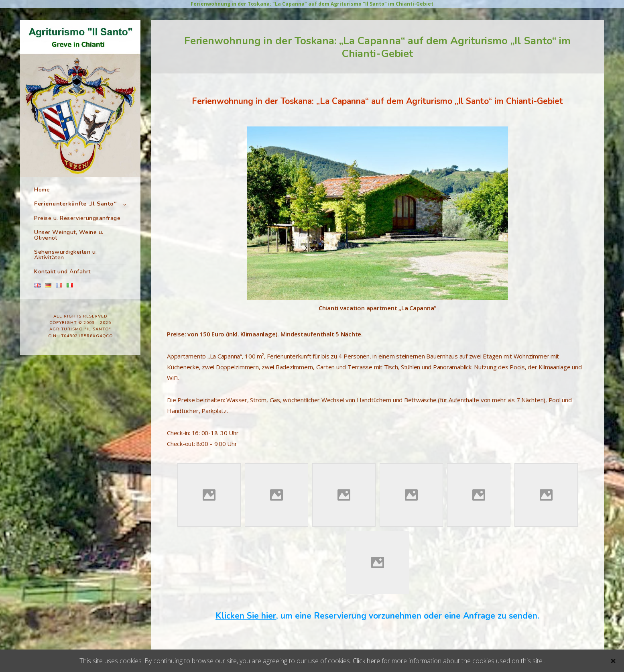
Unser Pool (54, 250)
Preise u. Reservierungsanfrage (77, 263)
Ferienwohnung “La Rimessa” (76, 217)
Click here (366, 661)
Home (42, 190)
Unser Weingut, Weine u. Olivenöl (69, 280)
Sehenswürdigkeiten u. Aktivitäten (66, 299)
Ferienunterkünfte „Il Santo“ (75, 204)
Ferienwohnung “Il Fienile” (72, 239)
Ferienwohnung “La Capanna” (78, 228)
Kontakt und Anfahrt (62, 316)
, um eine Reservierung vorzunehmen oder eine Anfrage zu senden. (377, 616)
